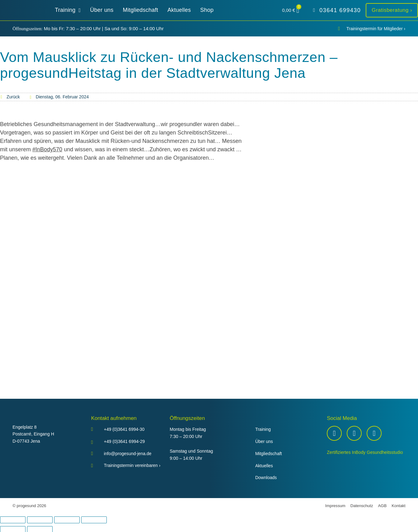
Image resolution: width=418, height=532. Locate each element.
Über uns (264, 441)
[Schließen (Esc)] (94, 520)
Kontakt (398, 506)
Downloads (266, 478)
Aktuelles (264, 466)
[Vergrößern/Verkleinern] (13, 520)
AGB (383, 506)
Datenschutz (362, 506)
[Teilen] (67, 520)
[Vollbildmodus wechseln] (40, 520)
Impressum (335, 506)
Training (263, 429)
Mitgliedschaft (269, 454)
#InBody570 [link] (47, 149)
